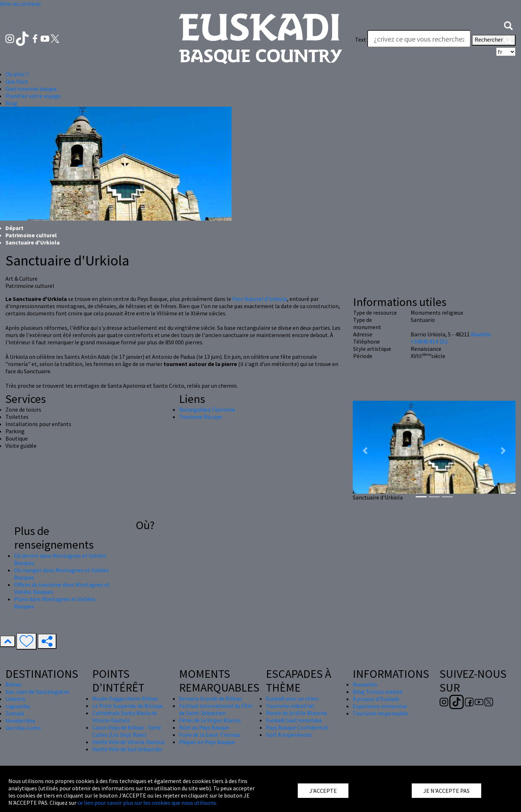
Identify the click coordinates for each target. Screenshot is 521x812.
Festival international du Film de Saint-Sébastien (216, 709)
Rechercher (494, 40)
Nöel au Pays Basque (204, 727)
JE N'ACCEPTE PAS (446, 791)
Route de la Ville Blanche (296, 713)
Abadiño (481, 334)
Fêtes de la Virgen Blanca (210, 720)
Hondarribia (20, 720)
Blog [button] (11, 103)
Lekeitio (16, 699)
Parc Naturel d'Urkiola (260, 299)
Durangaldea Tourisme (207, 409)
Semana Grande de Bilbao (211, 698)
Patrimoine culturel (31, 235)
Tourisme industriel (290, 706)
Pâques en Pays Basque (207, 742)
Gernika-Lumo (23, 728)
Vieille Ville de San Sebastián (127, 749)
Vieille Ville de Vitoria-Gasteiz (129, 742)
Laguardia (18, 706)
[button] (508, 25)
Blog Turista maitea (378, 692)
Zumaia (15, 713)
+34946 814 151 (429, 341)
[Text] (419, 39)
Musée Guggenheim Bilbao (125, 698)
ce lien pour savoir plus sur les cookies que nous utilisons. (147, 803)
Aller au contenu (20, 4)
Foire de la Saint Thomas (210, 735)
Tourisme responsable (380, 713)
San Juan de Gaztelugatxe (37, 692)
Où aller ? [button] (17, 74)
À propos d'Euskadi (376, 699)
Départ (14, 228)
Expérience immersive (380, 706)
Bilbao (14, 684)
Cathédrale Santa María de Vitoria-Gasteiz (125, 717)
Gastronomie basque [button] (31, 89)
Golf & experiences (289, 735)
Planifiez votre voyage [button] (33, 96)
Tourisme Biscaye (201, 417)
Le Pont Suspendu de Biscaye (128, 706)
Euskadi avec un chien (292, 698)
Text (361, 39)
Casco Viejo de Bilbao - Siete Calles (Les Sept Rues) (127, 731)
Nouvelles (365, 684)
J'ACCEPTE (323, 791)
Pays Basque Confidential (297, 727)
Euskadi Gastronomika (294, 720)
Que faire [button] (17, 81)
